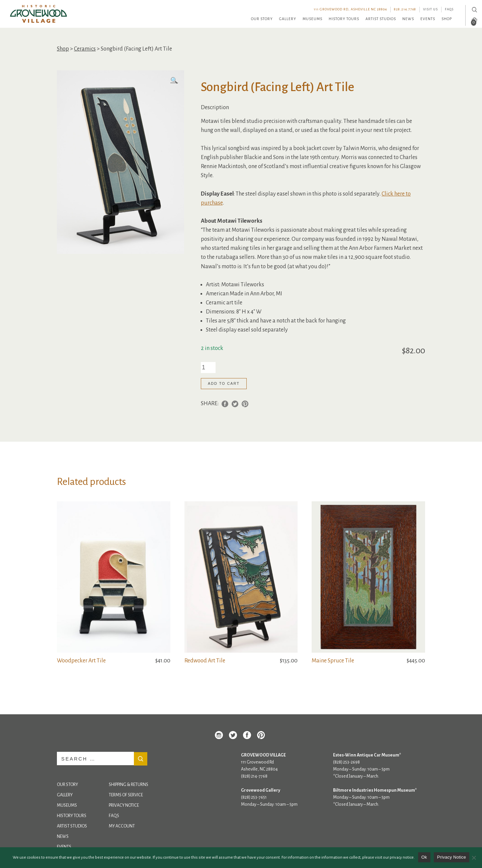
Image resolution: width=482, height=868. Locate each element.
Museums (312, 19)
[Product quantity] (208, 368)
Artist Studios (381, 19)
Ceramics (85, 49)
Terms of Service (126, 795)
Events (428, 19)
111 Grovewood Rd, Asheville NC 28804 (350, 9)
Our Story (262, 19)
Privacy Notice (124, 805)
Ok (424, 857)
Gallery (288, 19)
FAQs (449, 9)
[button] (174, 81)
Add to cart (224, 383)
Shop (447, 19)
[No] (474, 858)
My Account (122, 826)
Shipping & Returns (129, 785)
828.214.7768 (405, 9)
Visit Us (430, 9)
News (408, 19)
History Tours (344, 19)
